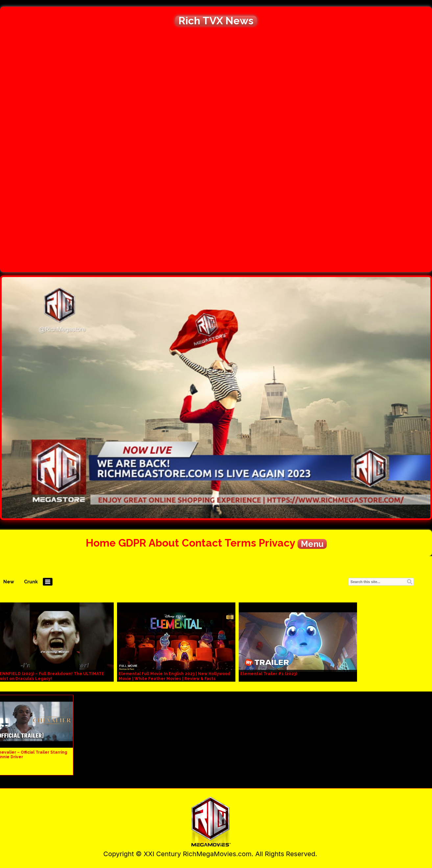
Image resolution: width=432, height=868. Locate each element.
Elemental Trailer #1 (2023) (269, 674)
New (9, 582)
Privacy (277, 543)
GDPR (132, 543)
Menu (312, 544)
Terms (240, 543)
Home (101, 543)
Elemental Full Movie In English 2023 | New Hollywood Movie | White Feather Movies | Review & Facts (175, 676)
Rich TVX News (216, 21)
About (164, 543)
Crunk (31, 582)
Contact (202, 543)
